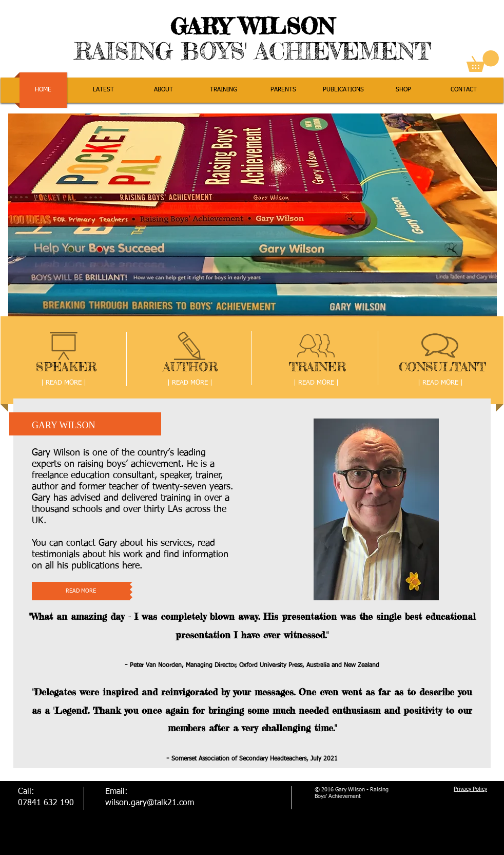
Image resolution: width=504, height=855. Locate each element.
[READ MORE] (81, 591)
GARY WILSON (253, 26)
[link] (483, 61)
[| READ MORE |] (64, 384)
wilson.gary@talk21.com (150, 803)
